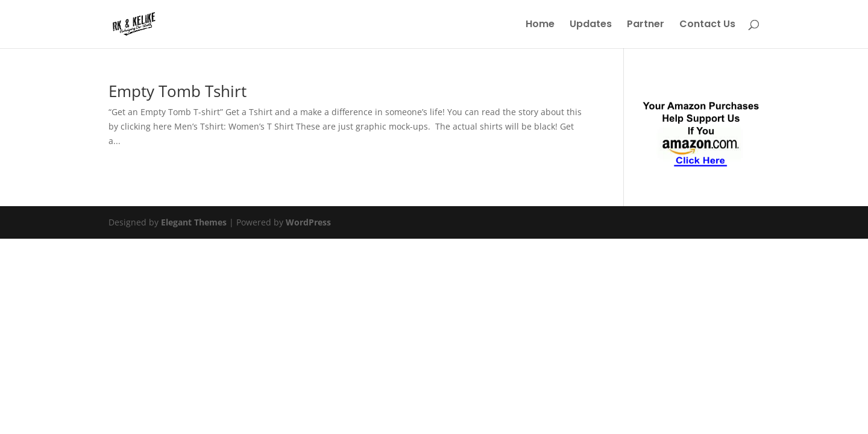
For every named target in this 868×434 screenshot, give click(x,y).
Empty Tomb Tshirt (178, 91)
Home (540, 25)
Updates (591, 25)
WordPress (308, 222)
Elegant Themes (194, 222)
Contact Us (707, 25)
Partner (646, 25)
